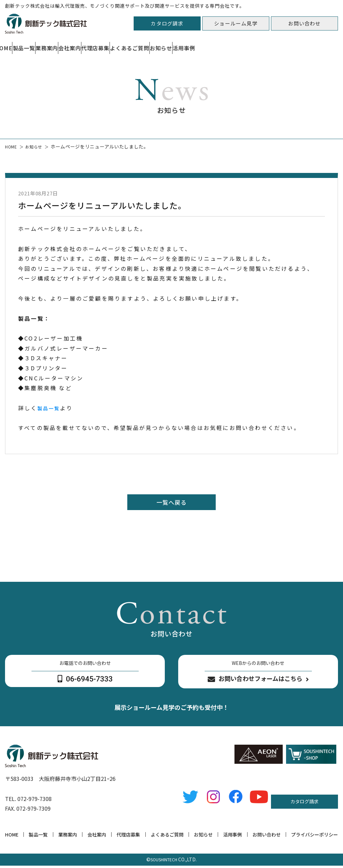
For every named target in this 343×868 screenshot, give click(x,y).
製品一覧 (52, 44)
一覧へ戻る (171, 503)
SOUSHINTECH (164, 862)
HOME (12, 837)
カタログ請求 (167, 23)
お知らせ (285, 44)
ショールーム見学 (236, 23)
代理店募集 (182, 44)
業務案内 (95, 44)
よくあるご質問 (234, 44)
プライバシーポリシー (315, 837)
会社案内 (137, 44)
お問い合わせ (304, 23)
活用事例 (232, 837)
